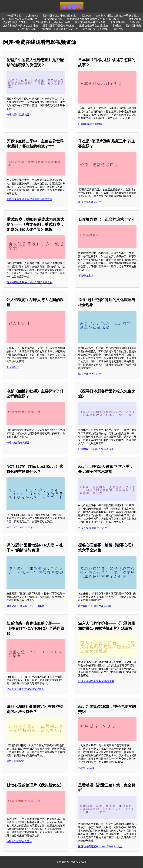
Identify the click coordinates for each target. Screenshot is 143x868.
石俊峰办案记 (86, 276)
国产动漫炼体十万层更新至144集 (52, 22)
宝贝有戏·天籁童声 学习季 (93, 528)
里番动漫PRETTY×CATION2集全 (25, 689)
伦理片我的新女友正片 (19, 841)
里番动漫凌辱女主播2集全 (94, 26)
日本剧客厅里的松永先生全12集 (96, 449)
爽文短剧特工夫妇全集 (95, 29)
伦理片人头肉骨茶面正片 (23, 19)
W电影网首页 (14, 16)
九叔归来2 (32, 16)
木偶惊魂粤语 (118, 22)
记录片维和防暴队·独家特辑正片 (96, 681)
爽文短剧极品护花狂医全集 (90, 22)
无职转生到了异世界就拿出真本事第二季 (29, 199)
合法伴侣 (118, 29)
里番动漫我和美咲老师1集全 (58, 26)
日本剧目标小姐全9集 (90, 124)
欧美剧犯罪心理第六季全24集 (95, 606)
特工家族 (86, 16)
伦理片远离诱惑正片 (90, 202)
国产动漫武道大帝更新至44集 (59, 16)
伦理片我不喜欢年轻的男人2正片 (59, 29)
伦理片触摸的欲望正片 (19, 443)
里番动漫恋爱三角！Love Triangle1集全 (100, 847)
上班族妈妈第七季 (52, 19)
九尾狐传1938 (86, 768)
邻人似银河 (13, 367)
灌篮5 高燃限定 (15, 761)
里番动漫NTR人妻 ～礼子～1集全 (25, 606)
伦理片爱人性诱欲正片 (19, 115)
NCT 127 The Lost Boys (20, 527)
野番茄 (117, 26)
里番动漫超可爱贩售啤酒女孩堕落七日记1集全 (93, 19)
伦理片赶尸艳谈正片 (90, 374)
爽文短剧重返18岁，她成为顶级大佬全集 (30, 282)
